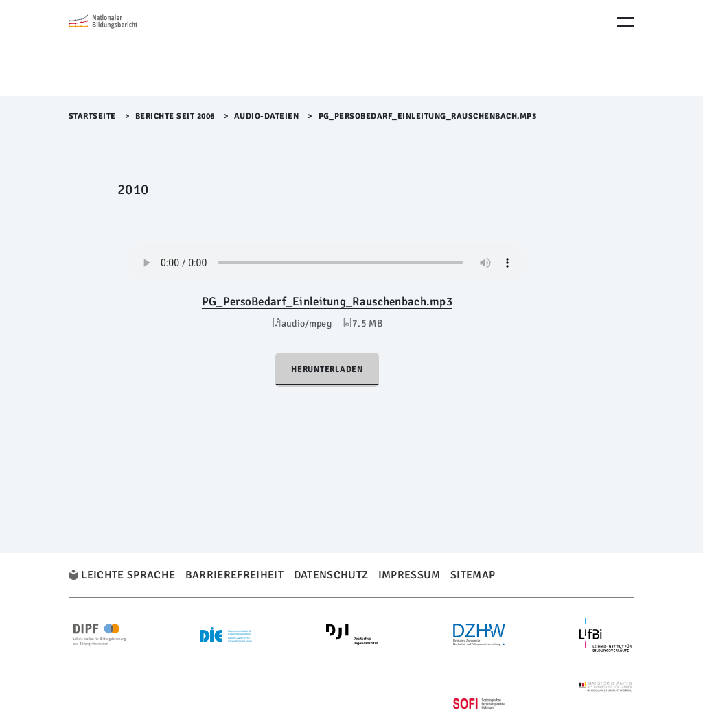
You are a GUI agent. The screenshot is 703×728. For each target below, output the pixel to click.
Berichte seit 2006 (175, 116)
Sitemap (473, 575)
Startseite (92, 116)
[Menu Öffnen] (626, 22)
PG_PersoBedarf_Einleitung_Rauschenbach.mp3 (327, 302)
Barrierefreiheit (234, 575)
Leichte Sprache (128, 575)
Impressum (410, 575)
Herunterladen (327, 369)
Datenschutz (331, 575)
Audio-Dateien (267, 116)
